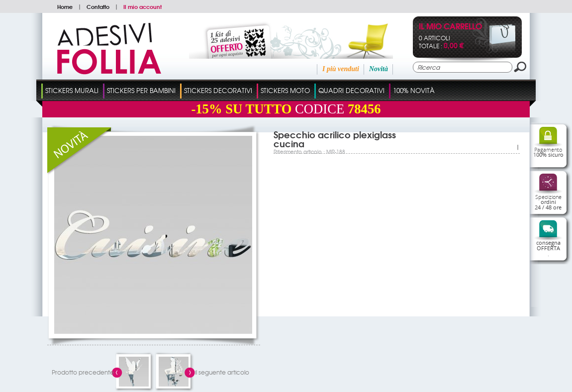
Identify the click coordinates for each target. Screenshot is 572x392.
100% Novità (414, 90)
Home (65, 6)
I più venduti (341, 69)
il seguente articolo (222, 372)
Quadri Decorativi (351, 90)
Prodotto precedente (83, 372)
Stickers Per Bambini (141, 90)
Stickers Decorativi (218, 90)
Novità (379, 69)
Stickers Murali (72, 90)
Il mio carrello (450, 27)
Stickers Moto (285, 90)
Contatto (98, 6)
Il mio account (143, 6)
